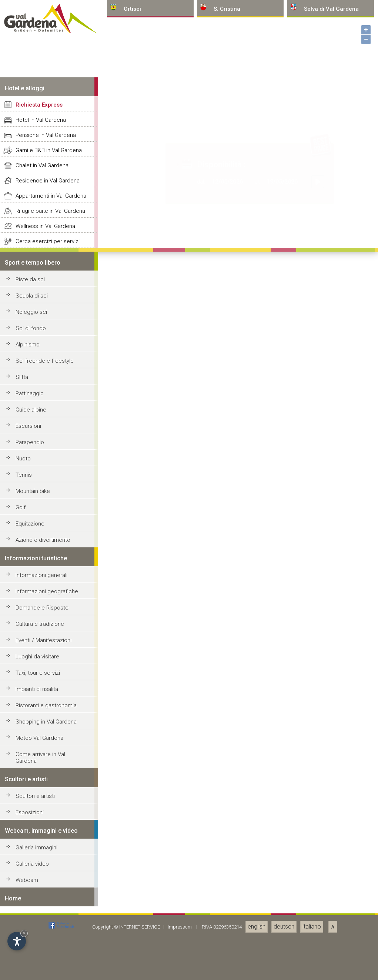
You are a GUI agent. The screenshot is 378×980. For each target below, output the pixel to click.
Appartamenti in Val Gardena (51, 728)
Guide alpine (31, 942)
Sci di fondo (31, 860)
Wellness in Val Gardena (45, 758)
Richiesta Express (39, 637)
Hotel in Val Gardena (41, 652)
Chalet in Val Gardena (42, 698)
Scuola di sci (32, 828)
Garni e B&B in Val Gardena (49, 682)
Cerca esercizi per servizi (48, 773)
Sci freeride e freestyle (45, 893)
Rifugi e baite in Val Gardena (50, 743)
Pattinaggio (30, 926)
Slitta (22, 909)
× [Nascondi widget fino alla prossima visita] (24, 933)
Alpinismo (28, 877)
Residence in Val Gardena (48, 713)
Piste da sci (30, 812)
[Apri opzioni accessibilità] (17, 941)
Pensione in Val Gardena (46, 667)
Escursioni (28, 958)
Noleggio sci (31, 844)
